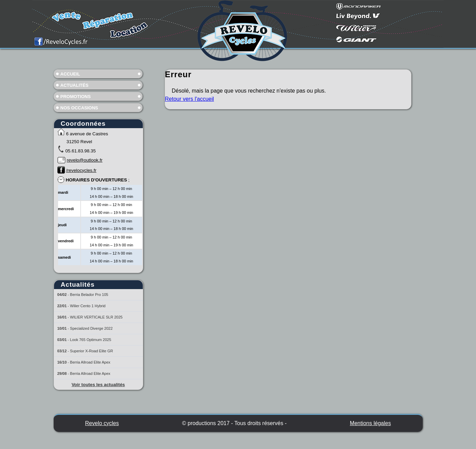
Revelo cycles (102, 423)
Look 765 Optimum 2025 (91, 340)
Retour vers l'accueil (190, 99)
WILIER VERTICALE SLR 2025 (96, 317)
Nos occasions (79, 108)
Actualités (74, 85)
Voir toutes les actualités (98, 385)
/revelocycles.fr (81, 170)
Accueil (70, 74)
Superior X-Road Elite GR (92, 351)
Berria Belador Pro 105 (89, 295)
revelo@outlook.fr (85, 160)
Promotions (76, 97)
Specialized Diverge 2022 (91, 328)
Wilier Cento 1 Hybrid (88, 306)
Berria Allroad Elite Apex (90, 362)
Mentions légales (370, 423)
